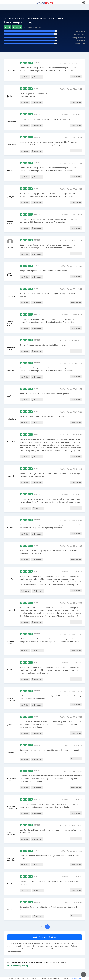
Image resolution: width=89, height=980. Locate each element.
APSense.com (76, 978)
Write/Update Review (44, 937)
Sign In (84, 3)
